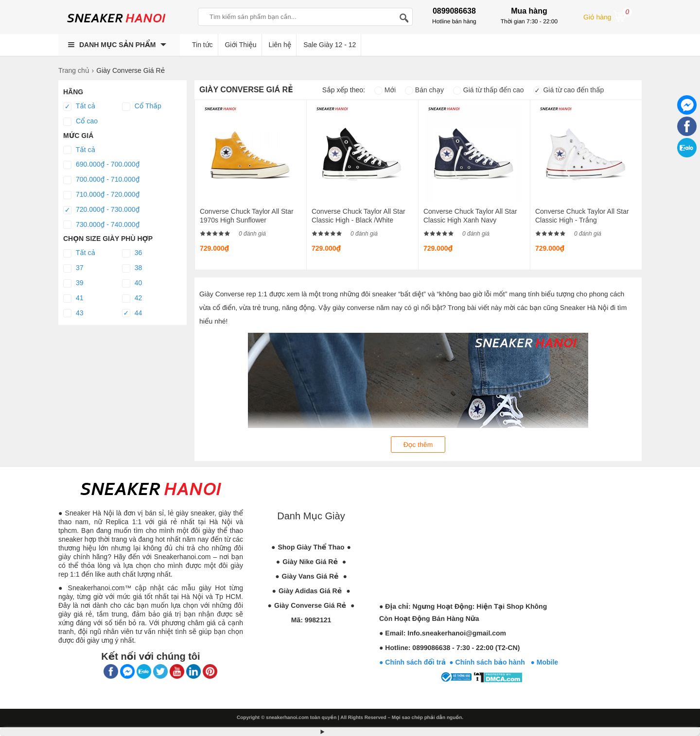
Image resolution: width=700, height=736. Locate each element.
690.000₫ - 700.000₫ (101, 165)
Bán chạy (424, 90)
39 (73, 283)
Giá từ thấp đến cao (489, 90)
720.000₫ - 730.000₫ (101, 210)
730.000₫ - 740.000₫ (101, 225)
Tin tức (202, 45)
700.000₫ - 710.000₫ (101, 180)
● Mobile (544, 662)
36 (132, 253)
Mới (385, 90)
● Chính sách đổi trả (412, 662)
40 (132, 283)
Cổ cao (80, 121)
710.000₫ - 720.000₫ (101, 195)
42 (132, 298)
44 (132, 313)
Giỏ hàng (608, 16)
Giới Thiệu (240, 45)
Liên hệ (280, 45)
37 (73, 268)
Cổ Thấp (142, 106)
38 (132, 268)
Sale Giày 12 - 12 (330, 45)
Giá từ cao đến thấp (569, 90)
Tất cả (79, 106)
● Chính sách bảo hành (490, 662)
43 (73, 313)
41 (73, 298)
